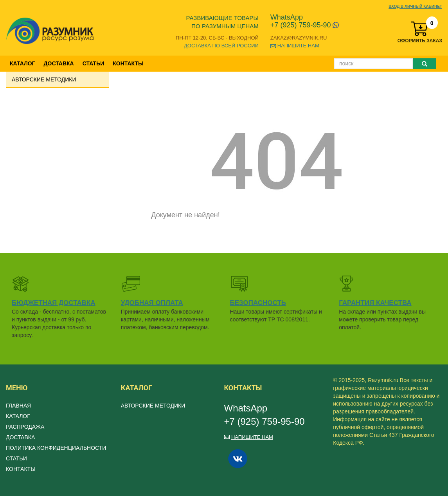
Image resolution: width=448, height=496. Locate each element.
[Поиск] (373, 64)
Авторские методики (44, 79)
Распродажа (25, 427)
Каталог (22, 63)
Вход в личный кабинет (415, 6)
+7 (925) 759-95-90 (305, 25)
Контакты (128, 63)
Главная (18, 406)
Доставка (59, 63)
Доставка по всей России (221, 46)
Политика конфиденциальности (56, 448)
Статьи (94, 63)
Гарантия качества (375, 303)
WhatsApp (287, 17)
